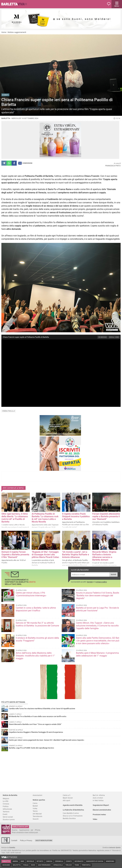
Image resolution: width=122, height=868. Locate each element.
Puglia (26, 865)
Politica (6, 806)
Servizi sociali (8, 817)
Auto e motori (98, 798)
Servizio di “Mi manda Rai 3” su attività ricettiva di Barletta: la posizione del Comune (37, 624)
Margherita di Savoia (95, 861)
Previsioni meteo (99, 815)
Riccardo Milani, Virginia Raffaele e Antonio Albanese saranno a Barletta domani (104, 556)
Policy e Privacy (26, 840)
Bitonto (40, 861)
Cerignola (59, 861)
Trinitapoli (86, 865)
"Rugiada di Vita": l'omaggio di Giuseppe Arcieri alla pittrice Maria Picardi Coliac (45, 555)
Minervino (110, 861)
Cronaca (6, 804)
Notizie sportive (39, 800)
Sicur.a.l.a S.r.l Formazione (73, 816)
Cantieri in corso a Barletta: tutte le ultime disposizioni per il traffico (36, 609)
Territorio (6, 812)
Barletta (6, 861)
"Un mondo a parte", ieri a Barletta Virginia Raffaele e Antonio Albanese (76, 555)
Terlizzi (69, 865)
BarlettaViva (15, 4)
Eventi (5, 814)
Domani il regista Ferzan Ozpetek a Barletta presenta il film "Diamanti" (15, 555)
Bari (22, 861)
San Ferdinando (44, 865)
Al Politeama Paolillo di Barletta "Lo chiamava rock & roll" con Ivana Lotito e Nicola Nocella (45, 518)
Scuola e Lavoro (9, 819)
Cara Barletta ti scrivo (71, 813)
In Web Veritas (98, 800)
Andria (15, 861)
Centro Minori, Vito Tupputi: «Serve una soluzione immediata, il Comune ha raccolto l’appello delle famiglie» (97, 626)
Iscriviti (113, 574)
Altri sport (66, 800)
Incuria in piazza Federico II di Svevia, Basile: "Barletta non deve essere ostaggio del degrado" (98, 596)
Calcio (35, 803)
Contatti (14, 840)
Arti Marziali (37, 814)
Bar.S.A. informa (99, 795)
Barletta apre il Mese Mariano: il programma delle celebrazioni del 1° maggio (97, 654)
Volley (35, 808)
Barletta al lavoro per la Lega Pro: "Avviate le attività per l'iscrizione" (97, 609)
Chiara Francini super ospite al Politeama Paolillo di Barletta (26, 337)
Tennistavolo (37, 816)
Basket (35, 806)
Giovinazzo (79, 861)
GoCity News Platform (44, 840)
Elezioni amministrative (102, 810)
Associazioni (37, 795)
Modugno (6, 865)
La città (6, 801)
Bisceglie (30, 861)
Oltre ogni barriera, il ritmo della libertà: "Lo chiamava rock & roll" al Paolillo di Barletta (15, 518)
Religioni (6, 799)
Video (95, 819)
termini (90, 582)
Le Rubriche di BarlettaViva (73, 810)
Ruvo (33, 865)
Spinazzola (58, 865)
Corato (69, 861)
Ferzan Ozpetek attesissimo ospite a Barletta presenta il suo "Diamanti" (106, 516)
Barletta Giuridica (69, 818)
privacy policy (102, 582)
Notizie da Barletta (10, 795)
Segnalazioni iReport (101, 805)
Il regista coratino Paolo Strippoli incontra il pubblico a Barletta (76, 516)
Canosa (49, 861)
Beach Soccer (68, 798)
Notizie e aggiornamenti (17, 32)
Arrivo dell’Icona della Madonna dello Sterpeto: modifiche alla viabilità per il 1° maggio (35, 656)
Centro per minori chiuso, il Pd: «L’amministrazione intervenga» (31, 594)
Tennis (35, 811)
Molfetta (17, 865)
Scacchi (36, 819)
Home (4, 32)
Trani (77, 865)
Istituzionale (7, 809)
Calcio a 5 (67, 795)
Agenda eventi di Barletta (73, 805)
